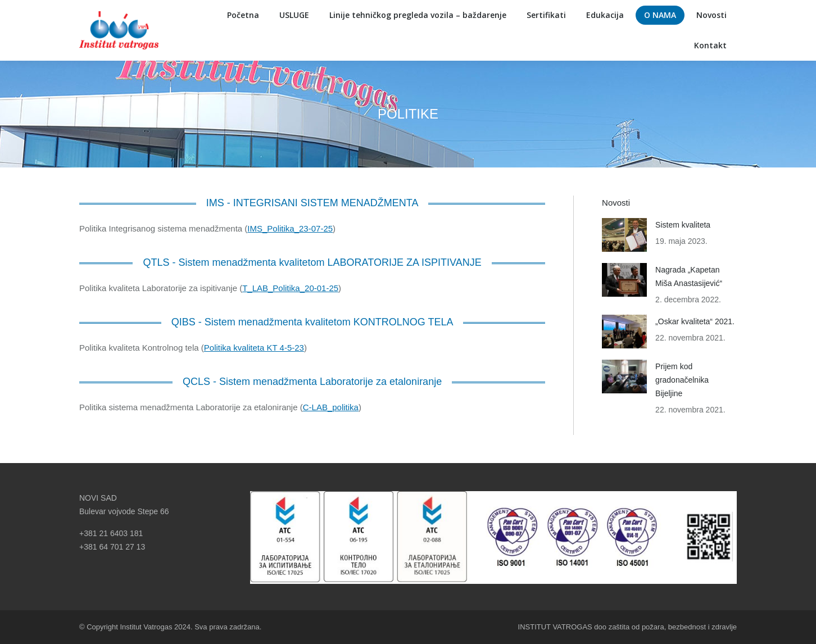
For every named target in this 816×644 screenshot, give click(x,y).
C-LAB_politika (331, 407)
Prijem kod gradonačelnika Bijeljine (682, 380)
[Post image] (624, 235)
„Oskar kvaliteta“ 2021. (695, 321)
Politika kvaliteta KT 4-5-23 (254, 348)
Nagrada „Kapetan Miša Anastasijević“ (689, 276)
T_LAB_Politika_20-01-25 (290, 288)
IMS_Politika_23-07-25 (290, 228)
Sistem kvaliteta (683, 225)
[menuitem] (243, 15)
